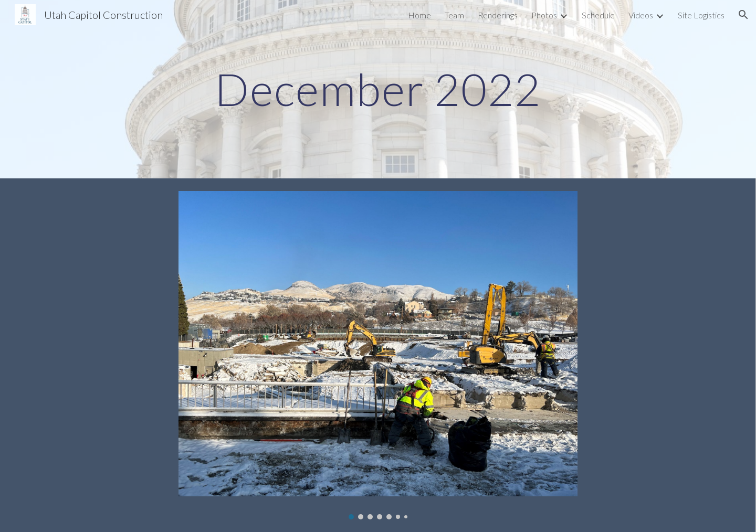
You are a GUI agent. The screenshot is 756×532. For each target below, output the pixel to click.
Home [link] (419, 15)
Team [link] (454, 15)
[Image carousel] (378, 355)
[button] (743, 15)
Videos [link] (641, 15)
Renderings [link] (498, 15)
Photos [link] (544, 15)
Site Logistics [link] (701, 15)
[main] (378, 89)
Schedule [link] (598, 15)
